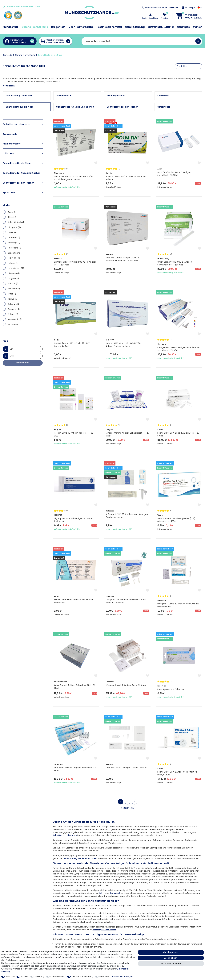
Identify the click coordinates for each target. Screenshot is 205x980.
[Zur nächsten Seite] (134, 802)
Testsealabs (15, 319)
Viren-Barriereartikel (81, 27)
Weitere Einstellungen (122, 977)
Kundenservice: (160, 8)
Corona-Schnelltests (35, 27)
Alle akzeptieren (171, 952)
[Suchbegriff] (138, 41)
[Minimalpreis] (25, 349)
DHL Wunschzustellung (82, 977)
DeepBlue (14, 238)
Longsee (13, 278)
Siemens (14, 309)
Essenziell (10, 977)
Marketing (40, 977)
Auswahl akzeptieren (171, 963)
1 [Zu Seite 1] (121, 802)
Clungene (14, 227)
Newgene (14, 289)
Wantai (13, 324)
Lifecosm (14, 273)
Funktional (104, 977)
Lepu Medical (16, 268)
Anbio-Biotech (16, 222)
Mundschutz (11, 27)
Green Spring (16, 253)
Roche (13, 299)
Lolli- (102, 893)
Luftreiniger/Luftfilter (161, 27)
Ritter (12, 294)
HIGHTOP (14, 258)
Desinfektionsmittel (110, 27)
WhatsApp (188, 7)
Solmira (13, 314)
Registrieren (153, 18)
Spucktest (115, 893)
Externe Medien (58, 977)
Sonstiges (183, 27)
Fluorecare (14, 248)
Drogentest (58, 27)
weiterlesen (9, 86)
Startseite (7, 55)
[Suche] (198, 41)
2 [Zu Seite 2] (127, 802)
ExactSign (14, 243)
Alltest (13, 217)
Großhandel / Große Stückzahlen (80, 858)
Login (145, 18)
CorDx (12, 232)
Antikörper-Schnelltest (104, 930)
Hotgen (13, 263)
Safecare (14, 304)
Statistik (25, 977)
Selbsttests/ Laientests (65, 835)
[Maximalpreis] (25, 356)
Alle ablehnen (171, 958)
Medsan (13, 284)
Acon (12, 212)
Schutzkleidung (135, 27)
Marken (198, 27)
